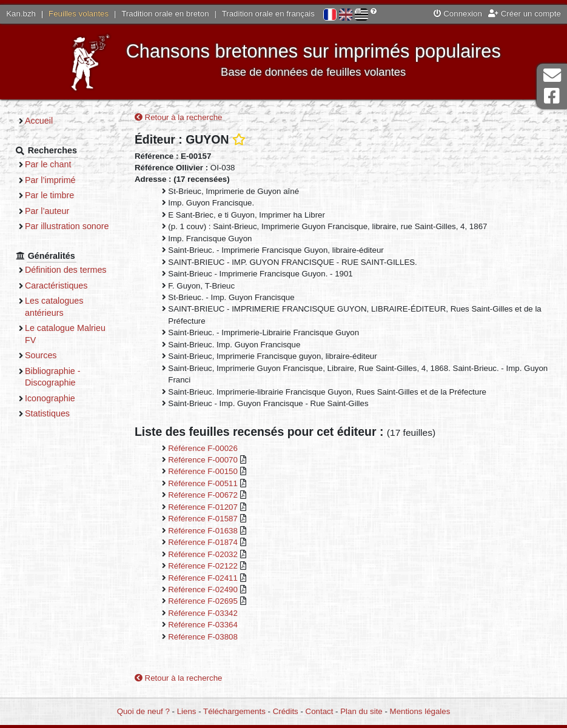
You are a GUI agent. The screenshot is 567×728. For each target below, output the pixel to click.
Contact (320, 711)
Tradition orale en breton (165, 14)
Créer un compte (525, 14)
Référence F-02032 (204, 554)
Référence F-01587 (204, 519)
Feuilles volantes (79, 14)
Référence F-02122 (204, 566)
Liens (187, 711)
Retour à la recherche (179, 117)
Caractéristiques (56, 286)
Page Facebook (552, 96)
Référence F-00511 (204, 483)
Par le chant (48, 164)
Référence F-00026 (203, 448)
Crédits (286, 711)
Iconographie (50, 398)
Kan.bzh (21, 14)
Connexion (458, 14)
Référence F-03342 (203, 613)
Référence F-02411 (204, 578)
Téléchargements (234, 711)
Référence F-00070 (204, 460)
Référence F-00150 (204, 471)
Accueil (39, 121)
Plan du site (361, 711)
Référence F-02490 (204, 589)
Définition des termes (66, 270)
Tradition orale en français (268, 14)
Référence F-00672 (204, 495)
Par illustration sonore (67, 226)
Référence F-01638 (204, 531)
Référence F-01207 (204, 507)
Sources (41, 355)
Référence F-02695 (204, 601)
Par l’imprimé (50, 180)
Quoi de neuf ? (143, 711)
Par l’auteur (47, 211)
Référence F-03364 (203, 625)
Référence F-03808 (203, 637)
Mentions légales (420, 711)
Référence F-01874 (204, 542)
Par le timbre (49, 195)
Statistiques (47, 413)
